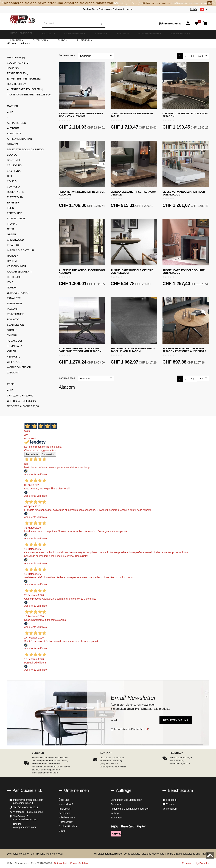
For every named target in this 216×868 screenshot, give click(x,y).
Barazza (13, 144)
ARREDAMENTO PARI (20, 139)
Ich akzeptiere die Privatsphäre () (130, 729)
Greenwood (16, 240)
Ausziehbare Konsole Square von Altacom (184, 272)
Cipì (9, 176)
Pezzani (12, 309)
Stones (12, 330)
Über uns (64, 800)
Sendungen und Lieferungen (126, 800)
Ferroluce (15, 213)
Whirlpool (15, 362)
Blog (193, 9)
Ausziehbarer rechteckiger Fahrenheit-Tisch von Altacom (80, 350)
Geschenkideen (30, 34)
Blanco (12, 155)
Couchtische (18, 63)
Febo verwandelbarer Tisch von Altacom (82, 193)
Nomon (12, 288)
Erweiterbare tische (24, 79)
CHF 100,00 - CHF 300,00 (22, 401)
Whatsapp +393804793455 (28, 812)
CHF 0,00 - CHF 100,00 (20, 396)
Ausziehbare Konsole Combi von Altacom (82, 272)
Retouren (116, 804)
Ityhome (13, 261)
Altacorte (14, 134)
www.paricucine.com (25, 827)
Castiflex (14, 171)
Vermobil (13, 357)
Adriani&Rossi (17, 123)
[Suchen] (101, 23)
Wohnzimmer (64, 34)
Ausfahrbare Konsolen (25, 89)
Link (146, 729)
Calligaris (14, 165)
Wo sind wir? (66, 804)
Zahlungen (117, 818)
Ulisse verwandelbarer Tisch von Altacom (184, 193)
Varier (12, 351)
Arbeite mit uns (67, 818)
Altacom (25, 43)
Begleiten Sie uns (176, 720)
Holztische (17, 84)
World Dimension (19, 367)
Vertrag (115, 813)
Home (12, 43)
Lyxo (10, 282)
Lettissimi (14, 277)
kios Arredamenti (19, 272)
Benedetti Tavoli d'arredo (25, 149)
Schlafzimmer (111, 34)
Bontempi (14, 160)
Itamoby (13, 256)
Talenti (12, 335)
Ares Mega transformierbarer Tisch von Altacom (81, 115)
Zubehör (189, 34)
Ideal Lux (13, 245)
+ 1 (193, 56)
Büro (175, 34)
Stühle (81, 34)
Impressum (65, 809)
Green (12, 234)
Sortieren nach (67, 55)
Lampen (148, 34)
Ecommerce (196, 863)
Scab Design (16, 325)
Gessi (11, 229)
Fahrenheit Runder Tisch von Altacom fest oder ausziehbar (184, 350)
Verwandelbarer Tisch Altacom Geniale (133, 193)
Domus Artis (16, 192)
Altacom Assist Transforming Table (132, 115)
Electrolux (15, 197)
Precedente (32, 454)
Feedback (64, 813)
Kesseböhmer (17, 266)
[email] (135, 720)
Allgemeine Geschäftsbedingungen (130, 809)
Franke (12, 224)
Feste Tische (18, 73)
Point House (16, 314)
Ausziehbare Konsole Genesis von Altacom (132, 272)
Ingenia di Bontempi (21, 250)
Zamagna (13, 373)
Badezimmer (131, 34)
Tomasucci (15, 341)
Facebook (170, 800)
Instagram (170, 809)
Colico (12, 181)
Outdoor (162, 34)
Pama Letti (14, 298)
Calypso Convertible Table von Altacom (185, 115)
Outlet (48, 34)
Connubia (14, 187)
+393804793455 (170, 23)
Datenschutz (66, 822)
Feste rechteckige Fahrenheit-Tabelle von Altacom (133, 350)
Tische (94, 34)
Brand (62, 831)
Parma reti (15, 303)
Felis (11, 208)
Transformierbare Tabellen (29, 95)
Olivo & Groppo (18, 293)
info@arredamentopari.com (28, 800)
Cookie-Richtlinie (68, 826)
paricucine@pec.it (23, 803)
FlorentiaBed (17, 219)
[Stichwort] (69, 23)
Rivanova (13, 319)
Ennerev (13, 203)
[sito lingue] (204, 9)
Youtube (169, 804)
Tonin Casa (15, 346)
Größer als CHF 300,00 (23, 406)
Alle (10, 112)
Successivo (48, 454)
